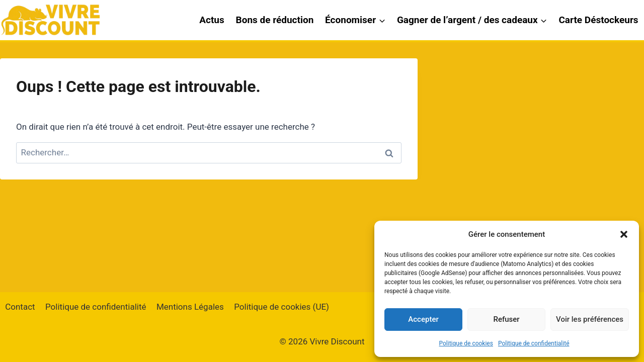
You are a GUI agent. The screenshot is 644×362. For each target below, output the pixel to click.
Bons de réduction (275, 20)
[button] (624, 234)
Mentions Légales (190, 307)
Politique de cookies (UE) (281, 307)
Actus (212, 20)
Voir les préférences (590, 319)
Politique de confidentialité (534, 343)
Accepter (423, 319)
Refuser (506, 319)
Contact (20, 307)
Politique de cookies (466, 343)
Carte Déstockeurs (598, 20)
